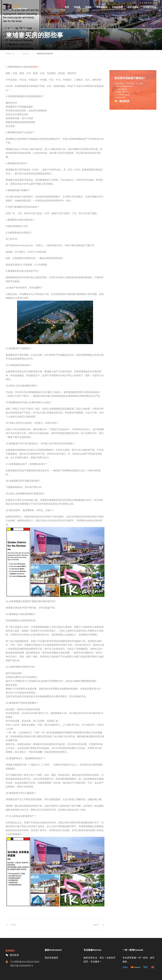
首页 (67, 7)
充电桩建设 (102, 7)
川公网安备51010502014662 (25, 962)
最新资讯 (13, 29)
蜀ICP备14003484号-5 (22, 966)
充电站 (88, 7)
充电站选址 (117, 7)
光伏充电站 (133, 7)
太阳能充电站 (150, 7)
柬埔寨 (25, 29)
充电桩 (77, 7)
